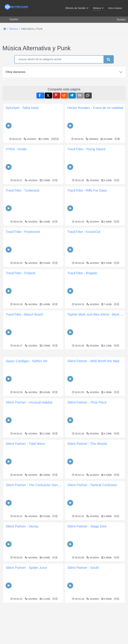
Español (14, 19)
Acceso (121, 20)
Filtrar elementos (16, 72)
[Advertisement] (64, 104)
